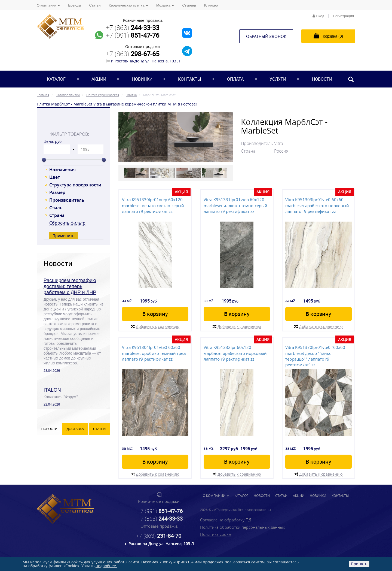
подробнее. (106, 566)
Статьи (95, 5)
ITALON (52, 390)
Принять (359, 564)
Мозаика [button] (165, 5)
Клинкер (211, 5)
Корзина (328, 36)
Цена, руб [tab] (53, 141)
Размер (57, 192)
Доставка (75, 429)
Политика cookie (216, 534)
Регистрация (344, 16)
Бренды (74, 5)
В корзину (155, 314)
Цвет (55, 177)
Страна (57, 215)
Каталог (56, 79)
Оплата (235, 79)
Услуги (278, 79)
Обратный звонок (266, 36)
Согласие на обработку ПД (226, 520)
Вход (318, 16)
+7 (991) (133, 35)
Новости (322, 79)
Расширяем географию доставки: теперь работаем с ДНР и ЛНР (70, 286)
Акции (99, 79)
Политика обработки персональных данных (242, 527)
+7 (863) (133, 28)
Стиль (56, 208)
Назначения (62, 170)
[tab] (73, 122)
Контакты (190, 79)
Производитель (67, 200)
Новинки (142, 79)
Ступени (189, 5)
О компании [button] (48, 5)
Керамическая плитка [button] (128, 5)
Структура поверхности (75, 185)
